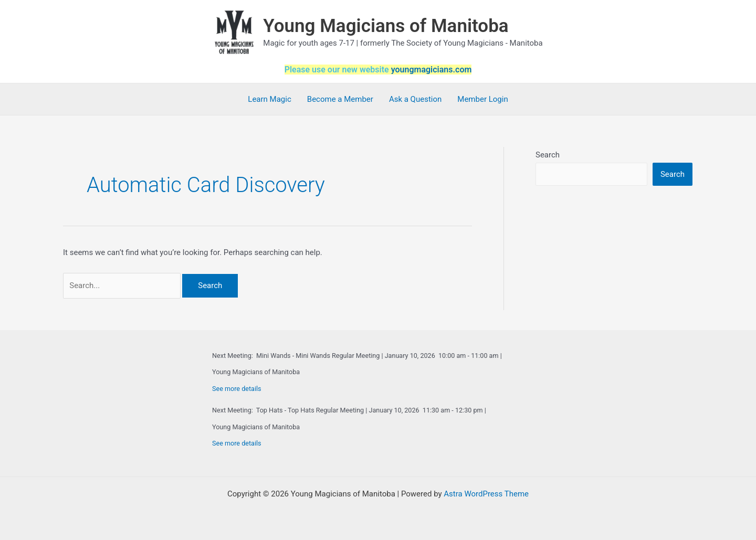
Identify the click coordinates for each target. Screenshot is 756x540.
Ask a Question (415, 99)
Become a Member (340, 99)
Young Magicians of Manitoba (386, 26)
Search (548, 155)
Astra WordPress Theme (486, 494)
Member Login (482, 99)
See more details (237, 389)
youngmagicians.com (432, 70)
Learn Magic (269, 99)
